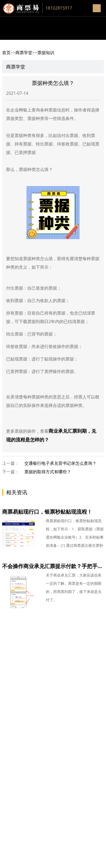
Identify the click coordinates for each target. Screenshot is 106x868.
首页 (6, 53)
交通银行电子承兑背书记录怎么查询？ (60, 463)
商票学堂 (24, 53)
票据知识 (46, 53)
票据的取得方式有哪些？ (48, 472)
